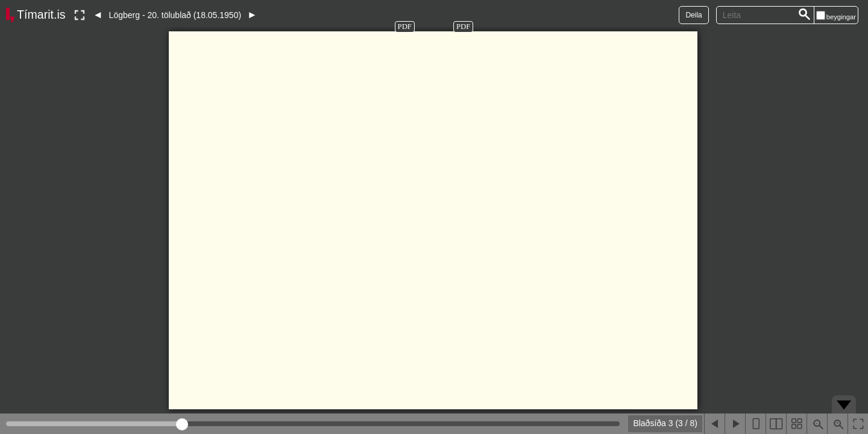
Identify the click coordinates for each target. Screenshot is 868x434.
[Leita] (805, 15)
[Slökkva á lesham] (80, 15)
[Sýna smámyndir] (796, 424)
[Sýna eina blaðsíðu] (755, 424)
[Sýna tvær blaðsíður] (776, 424)
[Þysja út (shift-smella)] (817, 424)
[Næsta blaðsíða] (735, 424)
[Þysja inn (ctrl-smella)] (837, 424)
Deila (693, 15)
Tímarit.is (41, 14)
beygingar (841, 17)
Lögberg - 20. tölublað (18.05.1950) (175, 15)
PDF (405, 27)
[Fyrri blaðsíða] (714, 424)
